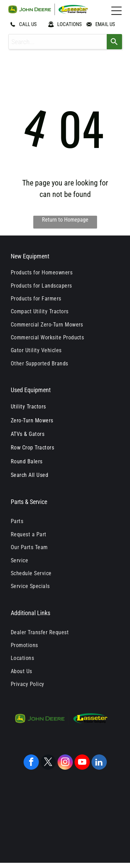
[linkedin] (99, 763)
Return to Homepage (65, 220)
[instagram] (65, 763)
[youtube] (82, 763)
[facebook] (31, 763)
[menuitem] (65, 272)
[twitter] (48, 763)
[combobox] (58, 42)
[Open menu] (116, 11)
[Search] (114, 42)
